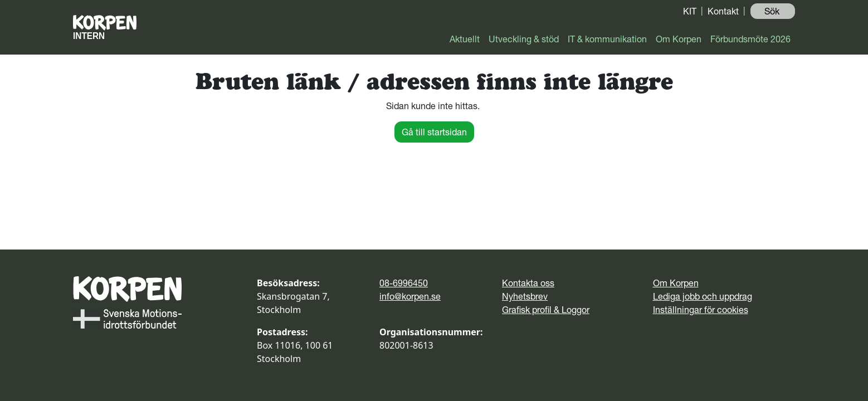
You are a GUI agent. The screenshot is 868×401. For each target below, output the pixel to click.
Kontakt (723, 11)
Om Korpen (679, 39)
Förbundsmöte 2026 (750, 39)
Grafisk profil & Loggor (546, 310)
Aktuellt (465, 39)
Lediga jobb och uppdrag (703, 296)
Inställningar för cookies (701, 310)
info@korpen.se (410, 296)
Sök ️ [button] (773, 11)
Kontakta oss (528, 283)
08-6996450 (404, 283)
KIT (690, 11)
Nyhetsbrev (525, 296)
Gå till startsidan (434, 132)
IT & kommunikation (607, 39)
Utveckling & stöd (524, 39)
